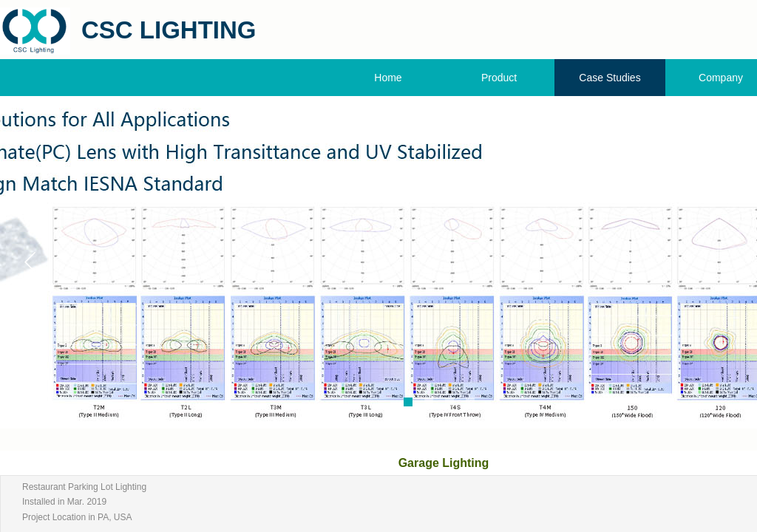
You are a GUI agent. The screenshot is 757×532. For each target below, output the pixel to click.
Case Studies (610, 78)
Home (388, 78)
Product (499, 78)
